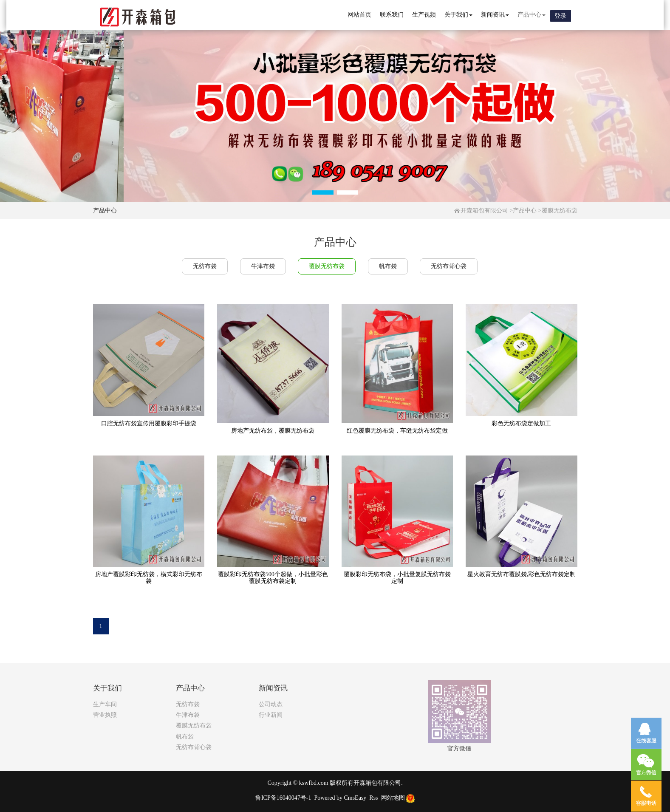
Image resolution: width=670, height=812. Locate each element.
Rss (373, 798)
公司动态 (271, 704)
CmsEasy (355, 798)
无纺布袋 (205, 266)
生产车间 (105, 704)
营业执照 (105, 715)
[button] (323, 192)
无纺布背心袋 (449, 266)
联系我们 (392, 15)
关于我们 (458, 15)
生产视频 (424, 15)
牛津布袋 (263, 266)
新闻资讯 (495, 15)
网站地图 (393, 798)
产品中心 (531, 15)
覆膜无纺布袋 (560, 211)
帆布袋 (388, 266)
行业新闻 (271, 715)
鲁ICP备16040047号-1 (283, 798)
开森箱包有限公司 (484, 211)
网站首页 (359, 15)
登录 (560, 16)
